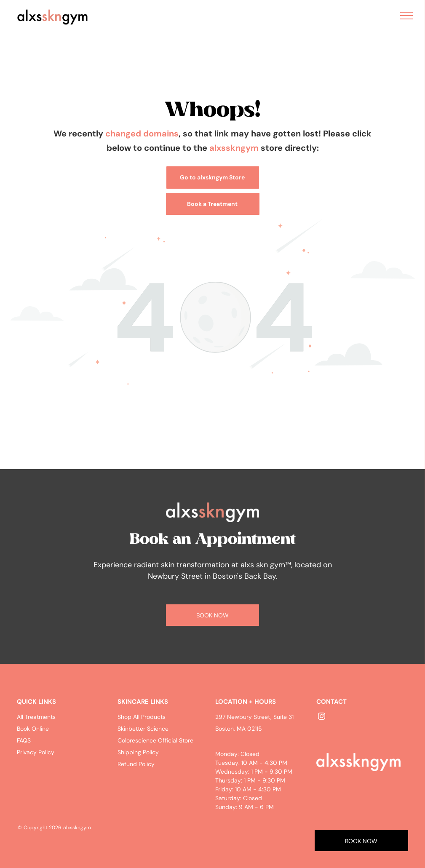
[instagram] (322, 717)
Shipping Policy (138, 752)
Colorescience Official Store (155, 740)
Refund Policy (136, 764)
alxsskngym (234, 148)
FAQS (24, 740)
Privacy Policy (36, 752)
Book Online (33, 729)
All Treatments (36, 717)
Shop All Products (142, 717)
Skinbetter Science (143, 729)
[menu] (406, 16)
